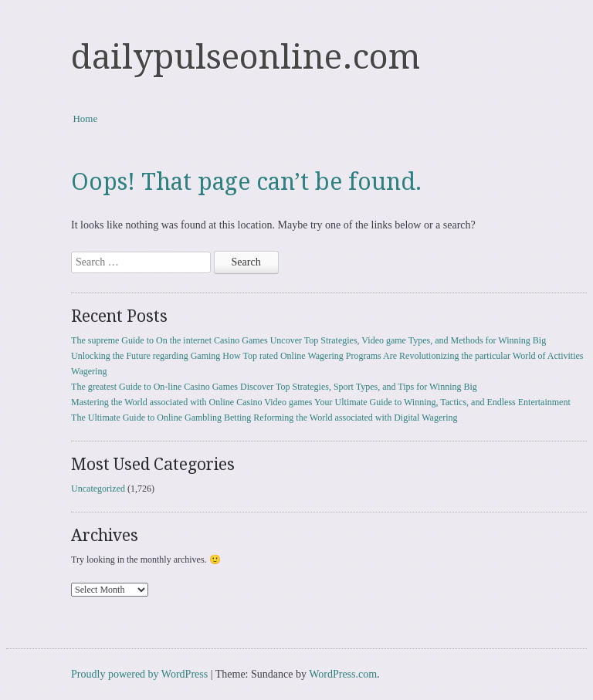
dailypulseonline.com (246, 57)
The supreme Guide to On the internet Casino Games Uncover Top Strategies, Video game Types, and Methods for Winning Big (308, 340)
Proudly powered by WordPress (139, 674)
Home (85, 118)
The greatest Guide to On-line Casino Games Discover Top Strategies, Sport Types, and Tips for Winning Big (274, 387)
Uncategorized (98, 489)
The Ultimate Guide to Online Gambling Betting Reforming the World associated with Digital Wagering (264, 418)
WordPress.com (343, 674)
